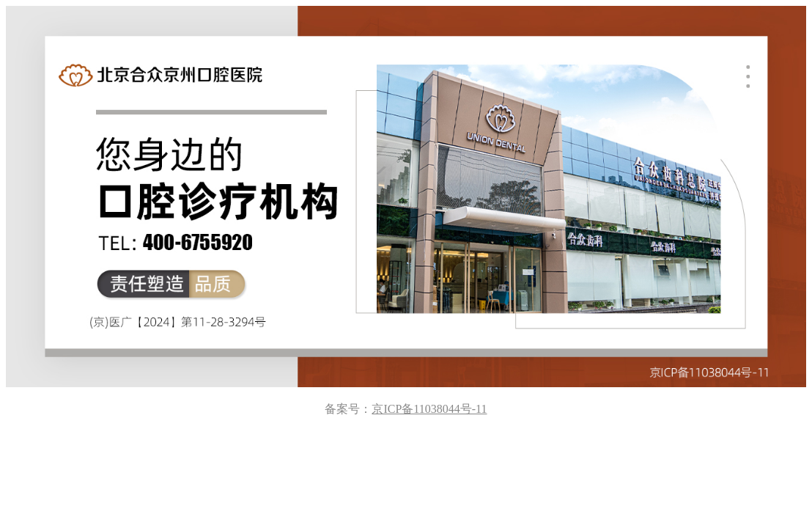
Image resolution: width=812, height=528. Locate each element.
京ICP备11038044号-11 (429, 409)
